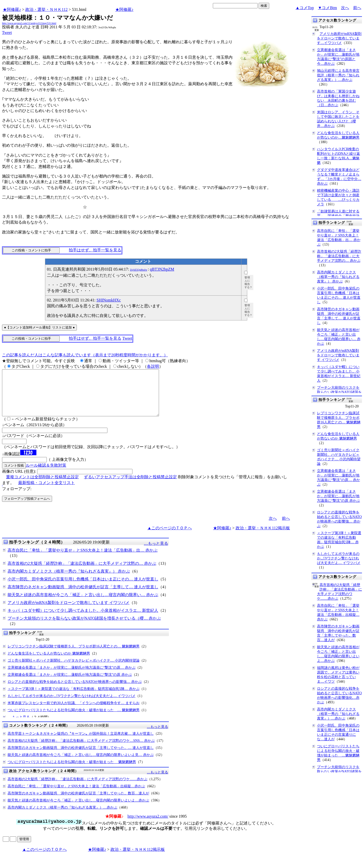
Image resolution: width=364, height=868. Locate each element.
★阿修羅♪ (12, 9)
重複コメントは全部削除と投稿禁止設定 (42, 486)
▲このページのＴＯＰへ (170, 537)
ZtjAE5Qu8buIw (139, 270)
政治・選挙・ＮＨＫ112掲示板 (263, 537)
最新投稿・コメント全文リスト (47, 492)
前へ (357, 8)
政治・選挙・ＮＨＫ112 (46, 9)
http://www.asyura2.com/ (148, 825)
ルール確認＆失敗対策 (46, 474)
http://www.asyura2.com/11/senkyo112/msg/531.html (29, 23)
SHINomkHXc (109, 300)
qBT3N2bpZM (162, 269)
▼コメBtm (327, 8)
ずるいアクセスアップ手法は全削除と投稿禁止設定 (130, 486)
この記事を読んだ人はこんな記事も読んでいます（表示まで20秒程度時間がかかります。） (85, 355)
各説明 (153, 366)
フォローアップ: (17, 498)
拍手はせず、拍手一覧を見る (95, 250)
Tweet (7, 32)
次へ (345, 8)
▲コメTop (305, 8)
